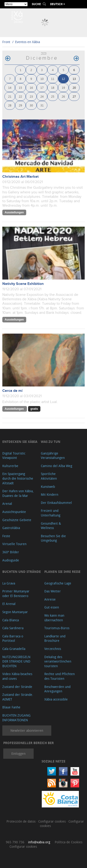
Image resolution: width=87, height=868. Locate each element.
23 (31, 96)
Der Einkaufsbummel (56, 503)
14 (10, 87)
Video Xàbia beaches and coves (17, 676)
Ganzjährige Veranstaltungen (53, 456)
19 (63, 87)
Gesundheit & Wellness (51, 526)
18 (53, 87)
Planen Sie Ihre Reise (62, 572)
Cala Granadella (14, 649)
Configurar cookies (52, 821)
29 (20, 105)
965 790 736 (15, 842)
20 (74, 87)
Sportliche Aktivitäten (49, 476)
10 (42, 79)
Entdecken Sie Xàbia (20, 442)
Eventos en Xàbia (27, 42)
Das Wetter (53, 591)
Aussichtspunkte (14, 512)
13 (74, 79)
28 (10, 105)
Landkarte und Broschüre (55, 638)
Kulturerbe (10, 466)
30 (31, 105)
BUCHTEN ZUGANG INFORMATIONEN (16, 718)
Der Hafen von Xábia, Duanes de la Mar (18, 493)
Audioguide (11, 560)
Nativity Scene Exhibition (23, 284)
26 (63, 96)
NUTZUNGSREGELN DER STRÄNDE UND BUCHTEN (16, 661)
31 (42, 105)
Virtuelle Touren (14, 544)
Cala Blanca (11, 620)
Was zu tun (51, 442)
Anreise (50, 599)
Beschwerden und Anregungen (57, 689)
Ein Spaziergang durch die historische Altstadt (18, 478)
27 (74, 96)
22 (20, 96)
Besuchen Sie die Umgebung (53, 538)
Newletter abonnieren (27, 730)
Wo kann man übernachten (54, 618)
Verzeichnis (53, 649)
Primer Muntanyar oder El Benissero (16, 593)
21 (10, 96)
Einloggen (18, 754)
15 (20, 87)
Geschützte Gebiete (17, 520)
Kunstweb (48, 487)
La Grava (9, 583)
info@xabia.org (39, 842)
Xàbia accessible (56, 699)
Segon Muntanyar (15, 612)
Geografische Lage (58, 583)
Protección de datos (21, 821)
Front (6, 42)
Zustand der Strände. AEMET (18, 697)
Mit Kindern (50, 494)
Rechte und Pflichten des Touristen (60, 676)
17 (42, 87)
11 (53, 79)
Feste (6, 536)
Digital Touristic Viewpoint (14, 456)
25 (53, 96)
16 (31, 87)
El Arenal (9, 604)
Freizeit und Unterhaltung (51, 513)
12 (63, 79)
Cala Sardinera (13, 628)
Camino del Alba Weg (56, 466)
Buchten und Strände (22, 572)
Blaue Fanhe (11, 707)
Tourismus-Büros (57, 628)
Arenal (7, 504)
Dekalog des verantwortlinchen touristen (58, 661)
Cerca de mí (12, 391)
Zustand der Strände (17, 687)
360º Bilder (11, 552)
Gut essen (52, 607)
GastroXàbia (11, 528)
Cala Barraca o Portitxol (13, 638)
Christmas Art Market (20, 177)
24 (42, 96)
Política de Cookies (69, 842)
